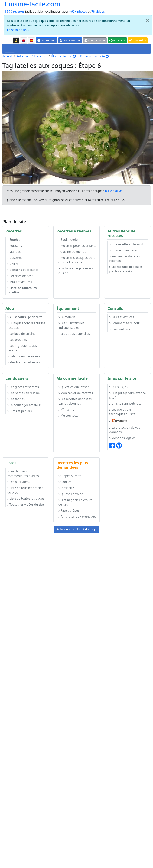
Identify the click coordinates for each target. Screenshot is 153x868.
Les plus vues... (19, 482)
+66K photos (78, 11)
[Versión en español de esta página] (31, 40)
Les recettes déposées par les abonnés (126, 269)
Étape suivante (63, 56)
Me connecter (69, 416)
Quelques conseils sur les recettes (26, 325)
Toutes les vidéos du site (26, 504)
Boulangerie (68, 240)
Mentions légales (122, 438)
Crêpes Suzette (70, 476)
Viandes (14, 252)
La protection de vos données (125, 430)
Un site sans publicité (125, 403)
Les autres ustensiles (74, 334)
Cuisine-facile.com (32, 4)
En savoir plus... (18, 30)
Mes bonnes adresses (24, 362)
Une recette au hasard (126, 244)
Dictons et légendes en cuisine (76, 270)
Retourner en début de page (77, 529)
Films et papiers (20, 411)
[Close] (148, 21)
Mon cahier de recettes (76, 393)
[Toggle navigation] (10, 49)
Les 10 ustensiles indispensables (71, 325)
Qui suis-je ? (47, 40)
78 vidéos (98, 11)
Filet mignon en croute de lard (75, 502)
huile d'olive (113, 191)
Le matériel (67, 317)
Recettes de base (20, 276)
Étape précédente (94, 56)
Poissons (15, 246)
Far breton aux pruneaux (77, 517)
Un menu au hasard (124, 250)
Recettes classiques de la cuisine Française (77, 260)
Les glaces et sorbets (23, 387)
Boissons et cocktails (23, 270)
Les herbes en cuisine (24, 393)
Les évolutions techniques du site (122, 412)
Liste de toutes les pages (26, 498)
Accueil (7, 56)
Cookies (65, 482)
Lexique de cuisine (21, 334)
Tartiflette (66, 488)
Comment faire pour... (126, 323)
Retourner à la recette (32, 56)
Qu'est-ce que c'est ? (74, 387)
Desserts (15, 258)
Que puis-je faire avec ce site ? (127, 395)
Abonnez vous (95, 40)
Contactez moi (70, 40)
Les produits (17, 340)
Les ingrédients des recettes (22, 348)
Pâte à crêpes (69, 510)
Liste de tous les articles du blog (25, 490)
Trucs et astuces (20, 282)
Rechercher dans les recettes (125, 258)
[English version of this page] (24, 40)
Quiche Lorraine (71, 494)
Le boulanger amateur (24, 405)
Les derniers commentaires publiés (23, 474)
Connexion (138, 40)
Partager (116, 40)
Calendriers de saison (24, 356)
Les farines (16, 399)
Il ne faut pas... (121, 329)
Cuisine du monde (72, 252)
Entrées (14, 240)
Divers (13, 264)
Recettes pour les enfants (77, 246)
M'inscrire (66, 410)
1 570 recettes (14, 11)
